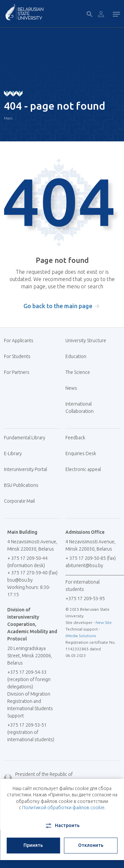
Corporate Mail (22, 501)
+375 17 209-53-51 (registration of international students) (31, 732)
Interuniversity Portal (28, 469)
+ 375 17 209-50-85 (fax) (91, 558)
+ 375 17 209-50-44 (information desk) (27, 562)
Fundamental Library (27, 438)
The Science (80, 372)
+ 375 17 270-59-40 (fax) (32, 573)
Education (76, 356)
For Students (17, 356)
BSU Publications (21, 485)
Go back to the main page (58, 306)
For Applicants (21, 341)
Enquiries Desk (81, 453)
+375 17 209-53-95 (85, 598)
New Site (104, 622)
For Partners (17, 372)
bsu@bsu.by (20, 580)
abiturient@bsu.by (84, 565)
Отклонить (91, 845)
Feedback (75, 438)
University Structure (86, 341)
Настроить (62, 826)
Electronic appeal (83, 469)
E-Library (15, 453)
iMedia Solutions (81, 636)
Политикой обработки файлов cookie (63, 808)
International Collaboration (83, 408)
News (71, 388)
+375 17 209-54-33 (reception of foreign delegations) (29, 679)
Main (8, 118)
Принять (33, 845)
